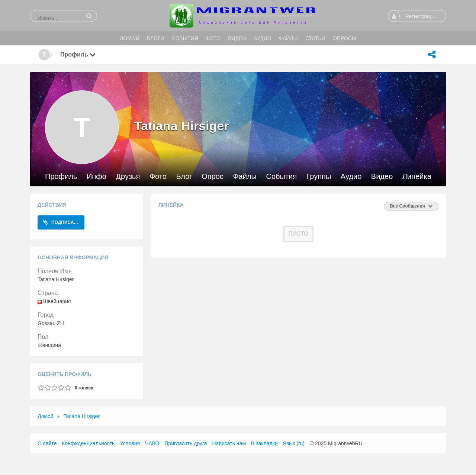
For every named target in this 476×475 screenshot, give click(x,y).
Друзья (128, 176)
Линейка (417, 176)
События (282, 176)
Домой (46, 416)
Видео (382, 176)
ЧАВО (152, 443)
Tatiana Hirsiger (82, 416)
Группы (319, 176)
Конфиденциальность (88, 443)
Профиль (61, 176)
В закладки (264, 443)
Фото (158, 176)
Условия (130, 443)
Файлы (245, 176)
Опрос (213, 176)
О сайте (47, 443)
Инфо (97, 176)
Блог (184, 176)
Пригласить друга (186, 443)
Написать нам (229, 443)
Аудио (351, 176)
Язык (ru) (294, 443)
